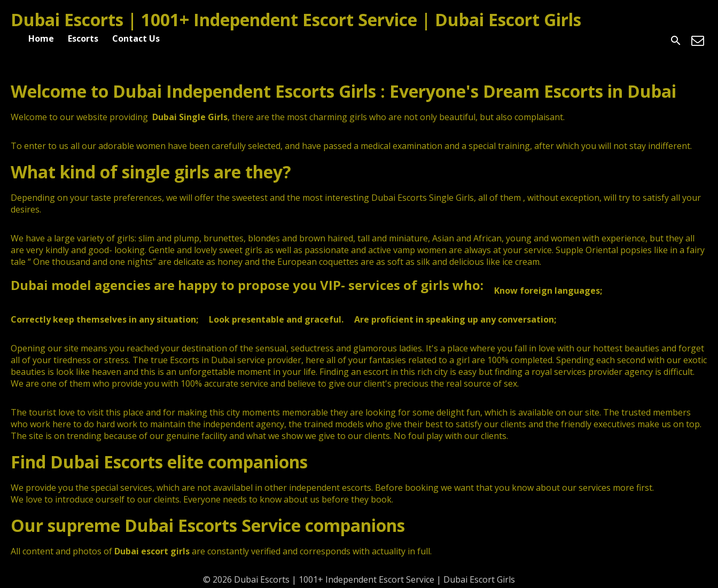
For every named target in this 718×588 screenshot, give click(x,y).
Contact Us (136, 38)
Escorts (83, 38)
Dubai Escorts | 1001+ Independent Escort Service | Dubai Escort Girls (296, 19)
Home (41, 38)
